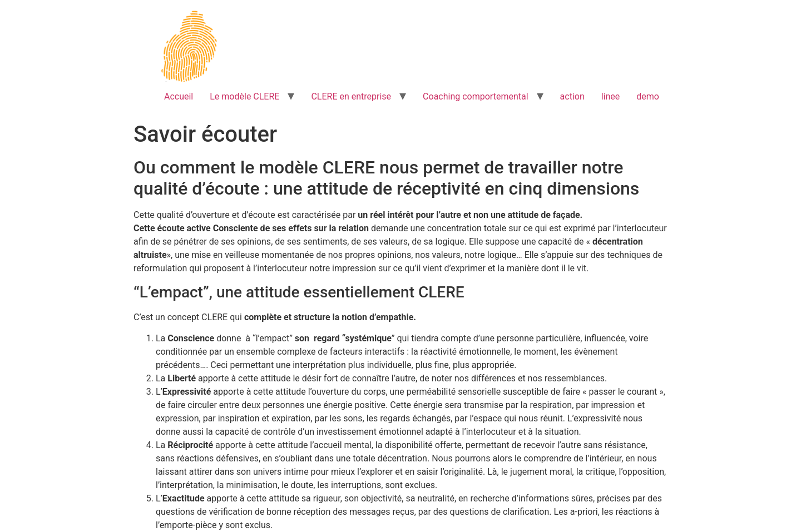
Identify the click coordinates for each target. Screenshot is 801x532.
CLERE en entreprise (351, 96)
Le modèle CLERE (244, 96)
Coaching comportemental (475, 96)
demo (648, 96)
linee (611, 96)
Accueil (179, 96)
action (572, 96)
